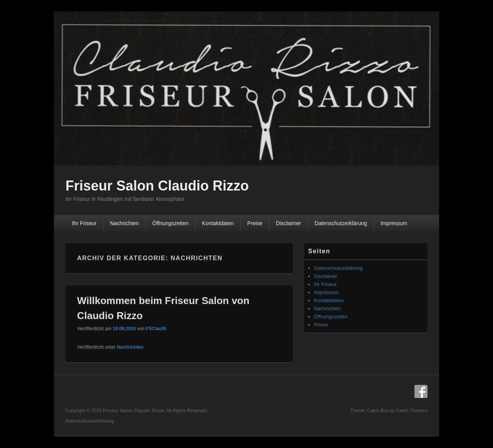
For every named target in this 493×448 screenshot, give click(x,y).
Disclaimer (288, 223)
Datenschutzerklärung (341, 223)
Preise (255, 223)
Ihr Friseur (84, 223)
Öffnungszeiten (170, 223)
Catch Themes (412, 411)
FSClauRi (156, 329)
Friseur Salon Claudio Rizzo (157, 186)
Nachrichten (125, 223)
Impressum (394, 223)
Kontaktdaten (218, 223)
